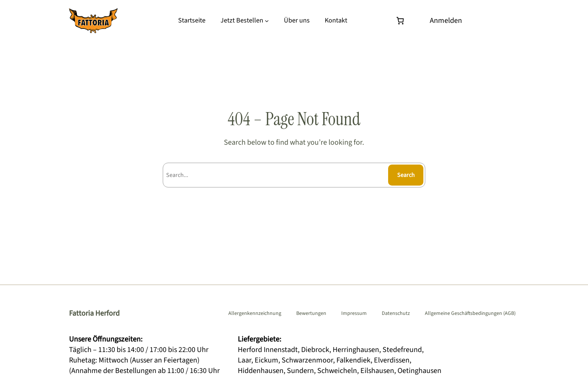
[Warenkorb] (402, 21)
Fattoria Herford (94, 313)
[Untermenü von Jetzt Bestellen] (267, 21)
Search (406, 175)
